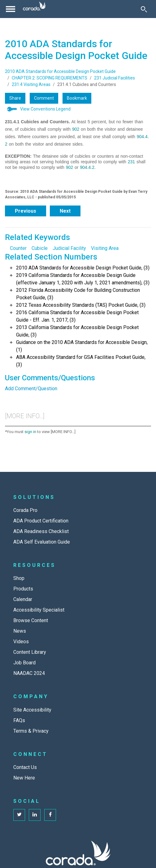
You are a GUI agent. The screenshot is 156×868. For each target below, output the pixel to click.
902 (76, 129)
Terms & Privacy (31, 731)
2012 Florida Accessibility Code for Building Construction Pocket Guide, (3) (78, 294)
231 (131, 162)
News (20, 631)
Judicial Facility (69, 248)
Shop (19, 578)
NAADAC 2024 (29, 673)
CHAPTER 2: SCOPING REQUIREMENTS (50, 78)
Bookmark (77, 98)
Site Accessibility (32, 710)
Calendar (23, 599)
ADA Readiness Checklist (41, 531)
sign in (30, 432)
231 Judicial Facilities (115, 78)
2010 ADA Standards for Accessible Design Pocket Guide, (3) (83, 268)
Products (23, 589)
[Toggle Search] (144, 9)
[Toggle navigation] (11, 9)
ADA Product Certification (41, 521)
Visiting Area (105, 248)
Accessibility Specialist (39, 610)
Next (65, 211)
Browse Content (31, 620)
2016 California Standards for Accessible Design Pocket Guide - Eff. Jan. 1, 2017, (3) (77, 316)
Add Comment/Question (31, 389)
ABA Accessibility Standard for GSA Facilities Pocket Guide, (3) (81, 361)
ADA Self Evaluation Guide (42, 542)
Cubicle (40, 248)
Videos (21, 642)
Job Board (24, 663)
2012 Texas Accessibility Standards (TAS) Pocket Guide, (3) (81, 305)
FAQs (19, 720)
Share (15, 98)
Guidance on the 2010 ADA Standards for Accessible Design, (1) (82, 346)
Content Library (30, 652)
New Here (24, 778)
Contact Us (25, 767)
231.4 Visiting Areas (31, 84)
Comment (44, 98)
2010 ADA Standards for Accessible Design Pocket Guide (60, 71)
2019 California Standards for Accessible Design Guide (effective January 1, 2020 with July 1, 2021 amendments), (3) (83, 279)
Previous (26, 211)
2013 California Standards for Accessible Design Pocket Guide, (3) (77, 331)
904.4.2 (87, 167)
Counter (18, 248)
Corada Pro (25, 510)
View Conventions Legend (45, 109)
